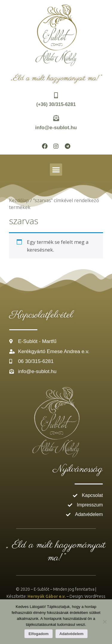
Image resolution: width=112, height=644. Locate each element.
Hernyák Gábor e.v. (47, 596)
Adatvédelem (72, 634)
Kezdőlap (19, 200)
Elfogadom (38, 634)
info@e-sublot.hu (56, 128)
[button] (56, 170)
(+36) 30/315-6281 (56, 104)
